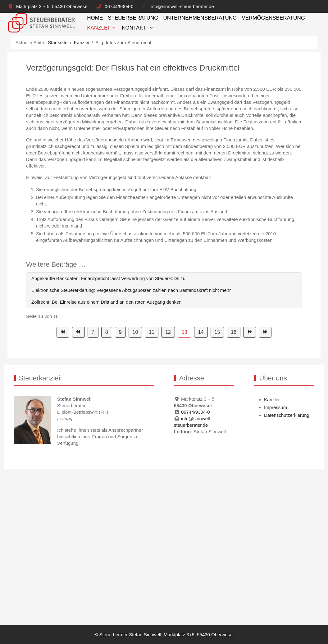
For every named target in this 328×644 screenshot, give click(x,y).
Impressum (276, 407)
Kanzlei (272, 400)
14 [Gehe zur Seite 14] (201, 332)
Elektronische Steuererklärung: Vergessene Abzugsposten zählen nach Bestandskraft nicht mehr (131, 290)
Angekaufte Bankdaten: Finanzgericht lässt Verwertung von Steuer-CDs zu (108, 278)
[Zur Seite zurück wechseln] (78, 332)
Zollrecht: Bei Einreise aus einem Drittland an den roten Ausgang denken (107, 302)
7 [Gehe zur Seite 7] (93, 332)
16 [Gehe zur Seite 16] (234, 332)
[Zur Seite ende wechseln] (265, 332)
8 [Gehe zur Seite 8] (107, 332)
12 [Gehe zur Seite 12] (168, 332)
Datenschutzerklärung (287, 415)
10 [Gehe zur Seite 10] (135, 332)
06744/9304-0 (119, 6)
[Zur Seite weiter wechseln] (250, 332)
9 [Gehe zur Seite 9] (120, 332)
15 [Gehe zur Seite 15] (217, 332)
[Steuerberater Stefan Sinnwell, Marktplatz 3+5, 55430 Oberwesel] (42, 23)
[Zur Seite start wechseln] (63, 332)
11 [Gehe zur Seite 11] (152, 332)
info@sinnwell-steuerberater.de (182, 6)
